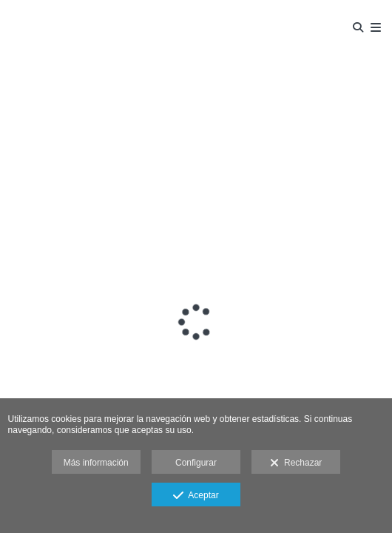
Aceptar (196, 496)
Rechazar (296, 463)
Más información (96, 463)
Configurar (196, 463)
